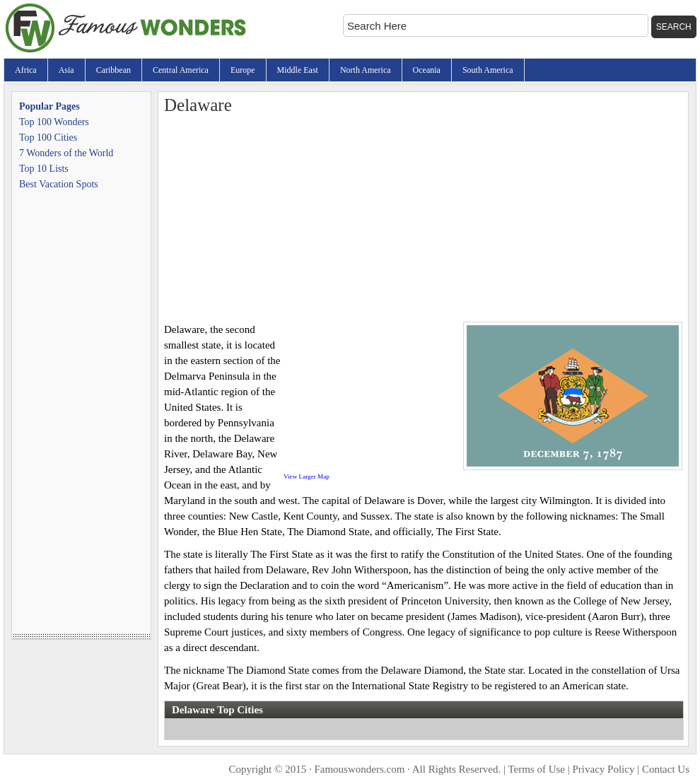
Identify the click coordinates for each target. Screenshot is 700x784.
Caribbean (113, 70)
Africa (26, 70)
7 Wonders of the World (66, 153)
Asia (66, 70)
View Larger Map (307, 476)
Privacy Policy (604, 769)
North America (366, 70)
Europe (243, 70)
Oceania (427, 70)
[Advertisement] (423, 216)
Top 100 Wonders (54, 122)
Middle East (298, 70)
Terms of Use (536, 769)
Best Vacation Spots (59, 184)
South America (488, 70)
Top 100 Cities (48, 138)
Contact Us (666, 769)
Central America (181, 70)
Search (674, 27)
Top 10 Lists (44, 169)
